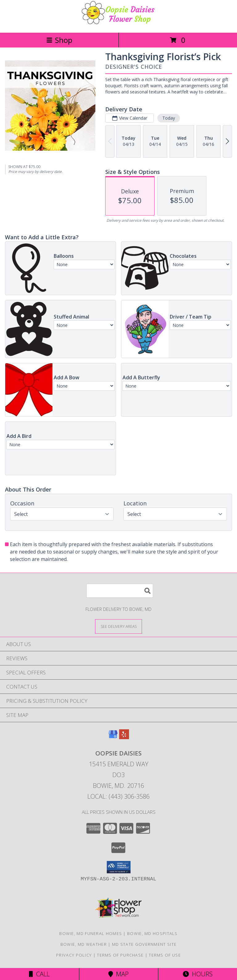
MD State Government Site (144, 944)
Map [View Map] (118, 974)
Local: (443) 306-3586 (118, 796)
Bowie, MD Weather (84, 944)
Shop (59, 40)
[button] (119, 867)
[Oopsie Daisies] (118, 24)
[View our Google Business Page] (113, 737)
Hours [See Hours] (198, 974)
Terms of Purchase (120, 955)
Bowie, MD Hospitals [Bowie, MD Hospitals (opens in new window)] (152, 933)
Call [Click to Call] (39, 974)
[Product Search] (120, 591)
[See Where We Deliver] (118, 626)
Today (169, 118)
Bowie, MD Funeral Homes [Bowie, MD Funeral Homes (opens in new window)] (91, 933)
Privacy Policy (74, 955)
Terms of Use (165, 955)
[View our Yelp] (124, 737)
